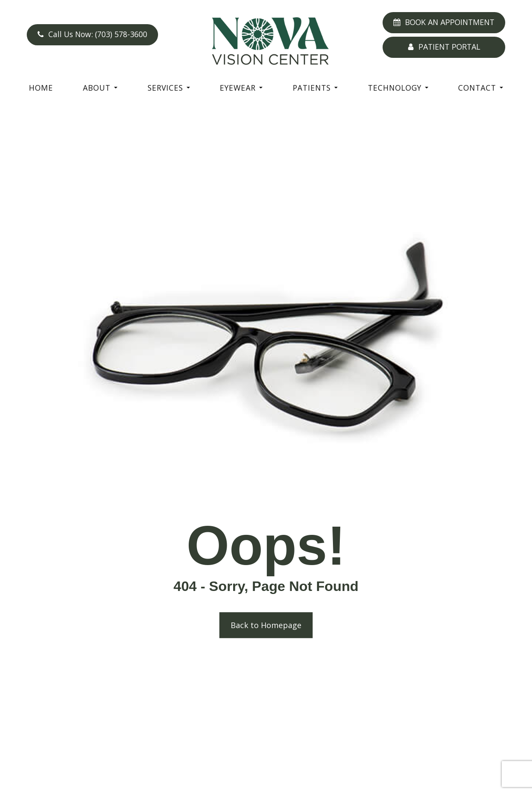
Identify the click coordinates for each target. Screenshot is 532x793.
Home (41, 88)
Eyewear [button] (241, 88)
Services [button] (169, 88)
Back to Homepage (266, 626)
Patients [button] (315, 88)
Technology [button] (398, 88)
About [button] (100, 88)
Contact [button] (481, 88)
